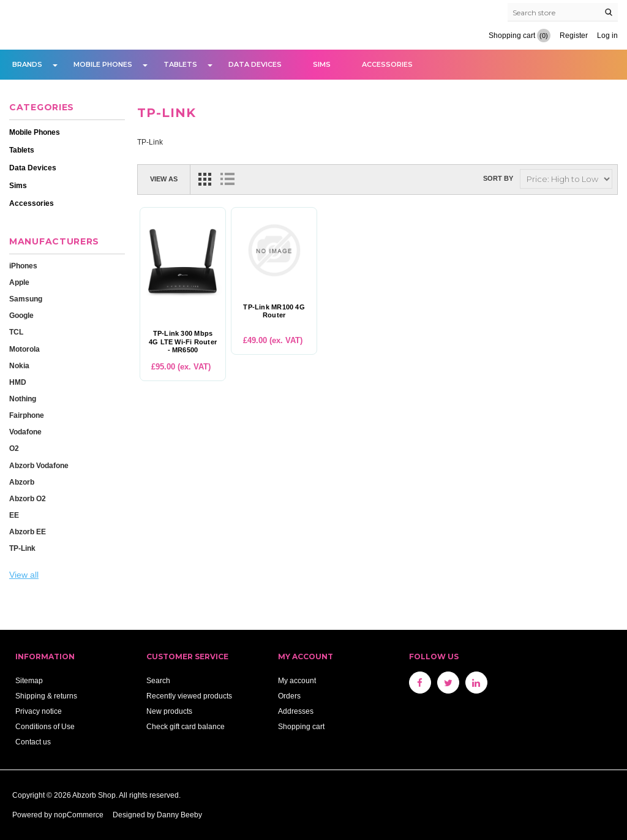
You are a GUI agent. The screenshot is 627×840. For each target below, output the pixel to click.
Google (21, 315)
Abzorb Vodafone (39, 465)
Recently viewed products (189, 696)
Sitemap (29, 680)
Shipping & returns (46, 696)
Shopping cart (301, 726)
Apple (19, 282)
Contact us (33, 742)
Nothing (23, 399)
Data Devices (255, 64)
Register (574, 35)
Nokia (19, 365)
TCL (16, 332)
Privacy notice (39, 711)
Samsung (26, 299)
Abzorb (22, 482)
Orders (289, 696)
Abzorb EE (28, 532)
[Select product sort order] (566, 179)
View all (24, 575)
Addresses (296, 711)
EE (14, 515)
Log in (607, 35)
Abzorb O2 (28, 498)
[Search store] (563, 12)
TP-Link (22, 548)
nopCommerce (79, 815)
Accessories (387, 64)
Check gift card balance (186, 726)
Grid (205, 179)
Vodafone (25, 432)
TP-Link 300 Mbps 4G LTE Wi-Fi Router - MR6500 (183, 342)
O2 (14, 448)
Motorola (24, 349)
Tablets (180, 64)
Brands (27, 64)
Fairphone (27, 415)
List (227, 179)
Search (158, 680)
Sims (322, 64)
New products (169, 711)
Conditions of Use (45, 726)
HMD (18, 382)
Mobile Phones (103, 64)
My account (297, 680)
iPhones (23, 266)
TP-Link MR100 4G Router (274, 311)
